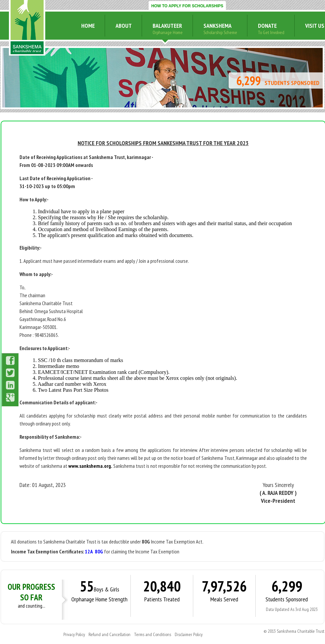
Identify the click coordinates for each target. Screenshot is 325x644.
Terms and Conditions (153, 634)
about (124, 26)
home (88, 26)
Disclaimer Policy (189, 634)
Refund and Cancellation (109, 634)
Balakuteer (167, 26)
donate (267, 26)
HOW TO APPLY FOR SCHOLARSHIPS (187, 6)
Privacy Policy (74, 634)
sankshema (217, 26)
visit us (315, 26)
